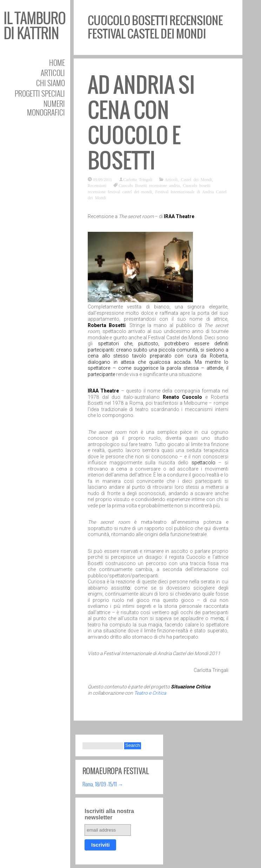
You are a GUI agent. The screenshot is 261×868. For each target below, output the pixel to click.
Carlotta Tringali (138, 179)
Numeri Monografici (46, 108)
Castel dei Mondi (196, 179)
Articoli (53, 73)
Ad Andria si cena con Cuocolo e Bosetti (141, 123)
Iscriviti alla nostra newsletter (109, 814)
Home (57, 63)
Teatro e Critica (150, 693)
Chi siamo (51, 83)
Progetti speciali (40, 93)
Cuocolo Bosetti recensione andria (149, 185)
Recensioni (97, 185)
